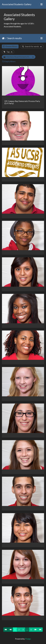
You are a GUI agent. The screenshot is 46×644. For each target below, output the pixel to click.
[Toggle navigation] (41, 4)
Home (3, 38)
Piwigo (28, 639)
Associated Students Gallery (17, 4)
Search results (15, 38)
